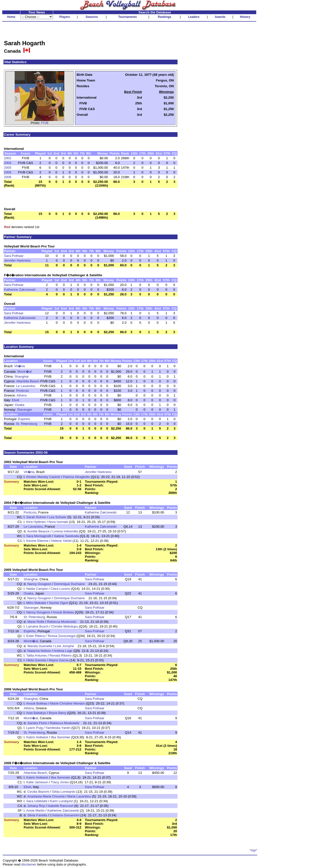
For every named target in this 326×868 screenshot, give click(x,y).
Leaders (194, 17)
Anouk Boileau (63, 612)
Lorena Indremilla (65, 531)
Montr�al (24, 372)
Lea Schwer (58, 517)
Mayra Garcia (59, 660)
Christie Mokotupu (65, 626)
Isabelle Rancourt (61, 806)
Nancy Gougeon (39, 584)
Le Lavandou (26, 386)
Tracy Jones (60, 782)
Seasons (92, 17)
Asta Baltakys (36, 713)
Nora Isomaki (58, 522)
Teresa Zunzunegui (61, 636)
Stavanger (25, 410)
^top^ (253, 850)
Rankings (165, 17)
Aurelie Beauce (38, 531)
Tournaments (127, 17)
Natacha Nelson (39, 651)
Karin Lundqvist (61, 801)
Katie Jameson (37, 782)
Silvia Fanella (37, 815)
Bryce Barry (58, 713)
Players (65, 17)
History (245, 17)
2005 (8, 168)
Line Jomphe (65, 646)
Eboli (16, 400)
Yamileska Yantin (58, 728)
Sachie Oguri (58, 603)
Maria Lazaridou (79, 796)
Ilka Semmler (61, 737)
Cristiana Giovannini (65, 815)
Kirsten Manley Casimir (43, 477)
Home (11, 17)
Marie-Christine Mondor (67, 703)
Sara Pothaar (14, 256)
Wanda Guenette (40, 646)
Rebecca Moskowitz (62, 622)
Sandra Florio (37, 723)
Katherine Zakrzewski (20, 290)
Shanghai (21, 376)
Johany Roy (36, 806)
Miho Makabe (36, 603)
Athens (22, 395)
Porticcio (22, 391)
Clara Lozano (60, 589)
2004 (8, 163)
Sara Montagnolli (39, 536)
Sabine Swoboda (66, 536)
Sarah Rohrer (36, 517)
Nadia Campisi (37, 589)
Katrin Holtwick (37, 737)
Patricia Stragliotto (76, 477)
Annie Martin (35, 810)
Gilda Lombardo (64, 792)
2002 (8, 158)
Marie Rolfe (36, 622)
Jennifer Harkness (17, 260)
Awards (220, 17)
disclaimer (29, 864)
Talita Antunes (37, 655)
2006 (8, 172)
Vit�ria (19, 366)
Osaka (20, 405)
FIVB (45, 123)
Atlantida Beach (28, 381)
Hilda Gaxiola (36, 660)
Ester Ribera (36, 636)
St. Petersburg (26, 424)
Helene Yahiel (62, 541)
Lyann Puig (35, 728)
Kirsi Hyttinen (36, 522)
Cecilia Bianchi (38, 792)
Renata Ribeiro (61, 655)
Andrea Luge (63, 651)
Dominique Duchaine (70, 584)
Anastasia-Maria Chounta (46, 796)
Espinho (24, 419)
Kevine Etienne (37, 541)
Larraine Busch (37, 626)
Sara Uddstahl (37, 801)
